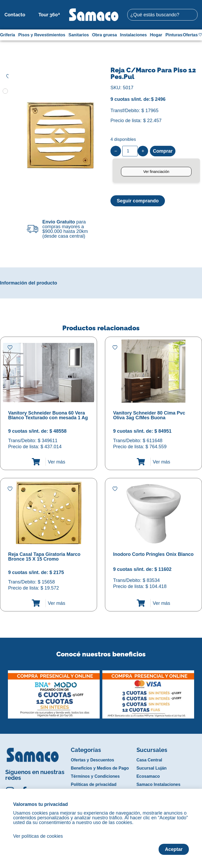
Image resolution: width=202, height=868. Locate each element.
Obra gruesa (106, 35)
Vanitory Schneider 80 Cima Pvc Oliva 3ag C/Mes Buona (149, 415)
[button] (4, 690)
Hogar (158, 35)
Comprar (163, 151)
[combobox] (162, 15)
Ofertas (190, 35)
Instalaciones (135, 35)
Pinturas (174, 35)
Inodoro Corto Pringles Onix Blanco (153, 554)
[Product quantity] (130, 151)
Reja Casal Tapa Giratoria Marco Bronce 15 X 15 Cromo (44, 557)
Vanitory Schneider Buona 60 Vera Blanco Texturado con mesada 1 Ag (48, 415)
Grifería (9, 35)
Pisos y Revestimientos (43, 35)
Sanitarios (80, 35)
